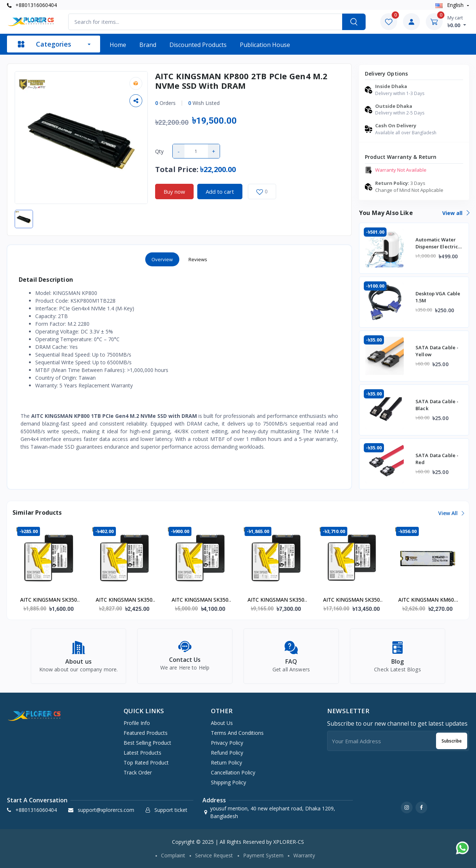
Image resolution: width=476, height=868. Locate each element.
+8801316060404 (32, 5)
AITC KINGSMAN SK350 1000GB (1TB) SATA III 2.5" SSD (276, 600)
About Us (222, 723)
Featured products (146, 733)
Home (118, 45)
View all (456, 213)
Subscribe (452, 741)
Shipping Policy (228, 782)
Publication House (265, 45)
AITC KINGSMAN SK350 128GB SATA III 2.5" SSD (49, 600)
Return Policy (226, 763)
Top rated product (146, 763)
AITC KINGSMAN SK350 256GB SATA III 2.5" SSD (124, 600)
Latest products (142, 753)
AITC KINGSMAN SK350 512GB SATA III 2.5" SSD (200, 600)
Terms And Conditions (237, 733)
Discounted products (198, 45)
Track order (138, 772)
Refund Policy (227, 753)
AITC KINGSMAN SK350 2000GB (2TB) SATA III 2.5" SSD (351, 600)
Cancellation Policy (233, 772)
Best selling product (147, 743)
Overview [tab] (162, 259)
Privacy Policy (227, 743)
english (450, 5)
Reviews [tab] (198, 259)
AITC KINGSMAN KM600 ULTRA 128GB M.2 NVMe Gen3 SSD (428, 600)
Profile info (137, 723)
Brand (148, 45)
